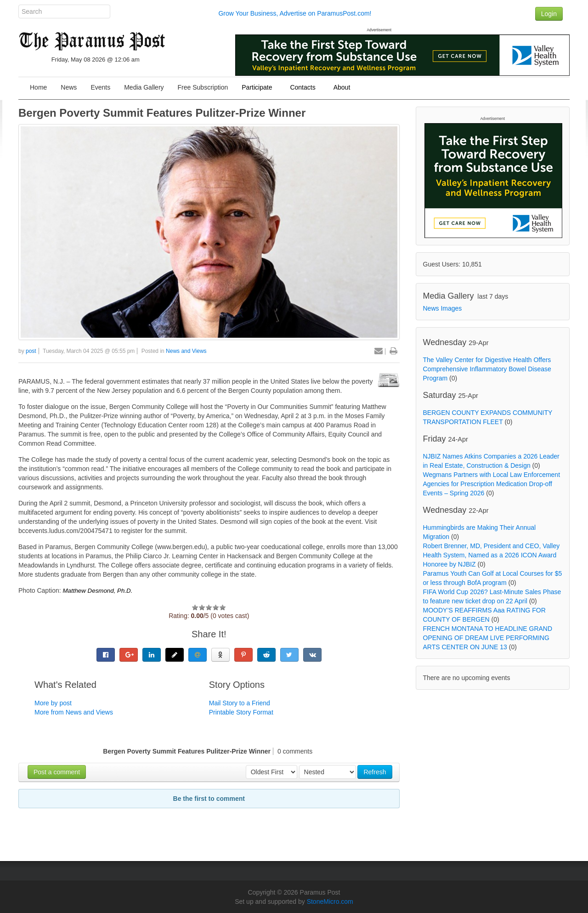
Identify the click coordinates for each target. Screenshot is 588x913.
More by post (53, 703)
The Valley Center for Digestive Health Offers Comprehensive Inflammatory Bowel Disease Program (487, 369)
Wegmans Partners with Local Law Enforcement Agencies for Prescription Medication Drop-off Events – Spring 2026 (492, 484)
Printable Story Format (241, 712)
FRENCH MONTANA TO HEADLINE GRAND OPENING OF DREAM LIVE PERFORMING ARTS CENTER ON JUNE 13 (488, 638)
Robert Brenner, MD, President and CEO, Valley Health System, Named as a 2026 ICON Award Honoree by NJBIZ (492, 555)
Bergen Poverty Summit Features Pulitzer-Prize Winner (162, 113)
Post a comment (57, 772)
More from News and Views (74, 712)
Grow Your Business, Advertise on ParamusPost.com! (295, 13)
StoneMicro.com (330, 902)
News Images (443, 308)
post (31, 351)
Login (549, 14)
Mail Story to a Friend (240, 703)
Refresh (375, 772)
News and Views (186, 351)
